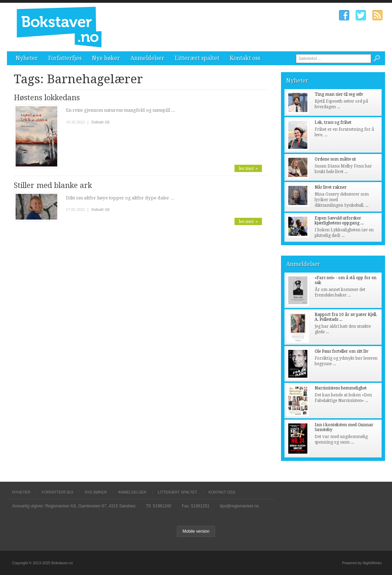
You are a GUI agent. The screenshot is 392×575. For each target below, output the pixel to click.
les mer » (248, 168)
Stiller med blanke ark (53, 185)
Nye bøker (106, 58)
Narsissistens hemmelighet (341, 388)
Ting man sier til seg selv (339, 94)
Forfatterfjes (65, 58)
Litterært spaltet (197, 58)
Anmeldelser (147, 58)
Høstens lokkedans (47, 98)
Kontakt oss (245, 58)
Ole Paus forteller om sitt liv (342, 351)
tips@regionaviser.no (239, 506)
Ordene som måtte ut (335, 159)
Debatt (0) (100, 122)
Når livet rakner (331, 187)
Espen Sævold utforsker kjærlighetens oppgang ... (339, 221)
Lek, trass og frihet (333, 122)
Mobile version (196, 531)
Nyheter (27, 58)
